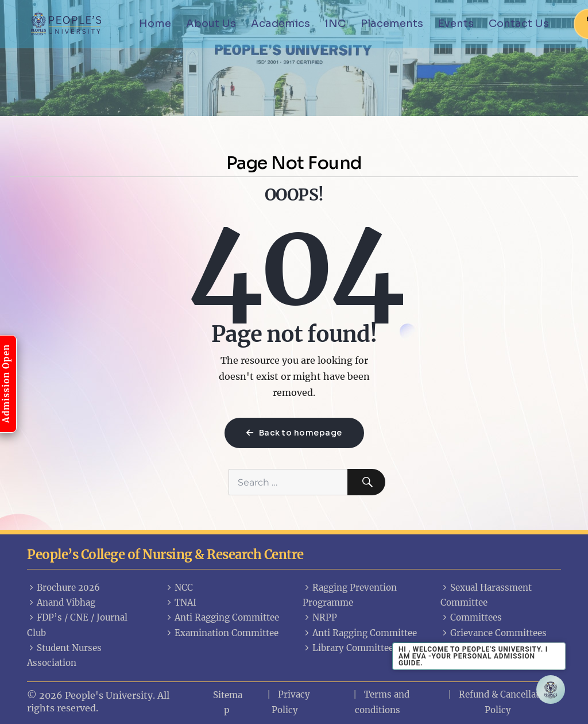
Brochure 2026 (63, 588)
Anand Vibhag (61, 602)
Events (456, 24)
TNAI (181, 602)
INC (335, 24)
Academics (281, 24)
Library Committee (348, 648)
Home (155, 24)
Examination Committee (222, 633)
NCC (179, 588)
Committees (471, 617)
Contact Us (519, 24)
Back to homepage (294, 433)
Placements (392, 24)
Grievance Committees (494, 633)
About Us (211, 24)
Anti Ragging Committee (222, 617)
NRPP (320, 617)
